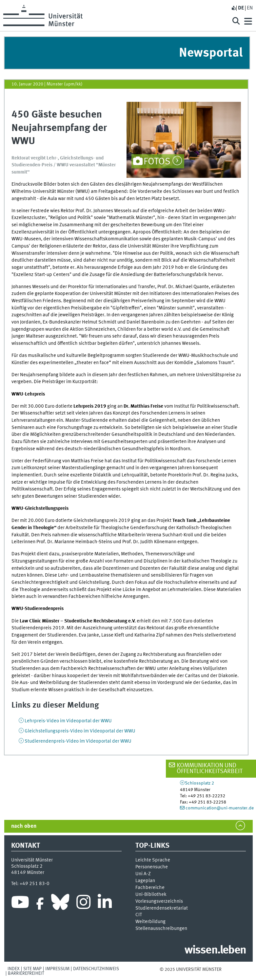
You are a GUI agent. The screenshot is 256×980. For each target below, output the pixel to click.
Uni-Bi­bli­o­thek (151, 895)
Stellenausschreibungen (161, 929)
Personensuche (152, 867)
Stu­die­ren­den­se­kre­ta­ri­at (162, 908)
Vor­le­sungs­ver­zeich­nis (159, 901)
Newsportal (211, 53)
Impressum (57, 969)
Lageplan (145, 881)
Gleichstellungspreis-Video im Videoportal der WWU (80, 731)
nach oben (24, 826)
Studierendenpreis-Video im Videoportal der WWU (78, 741)
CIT (139, 915)
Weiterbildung (150, 922)
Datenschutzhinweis (96, 969)
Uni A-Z (143, 874)
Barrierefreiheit (26, 973)
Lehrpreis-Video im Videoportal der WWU (68, 721)
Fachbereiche (150, 888)
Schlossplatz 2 (199, 783)
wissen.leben (215, 951)
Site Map (32, 969)
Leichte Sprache (153, 860)
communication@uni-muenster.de (220, 808)
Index (14, 969)
